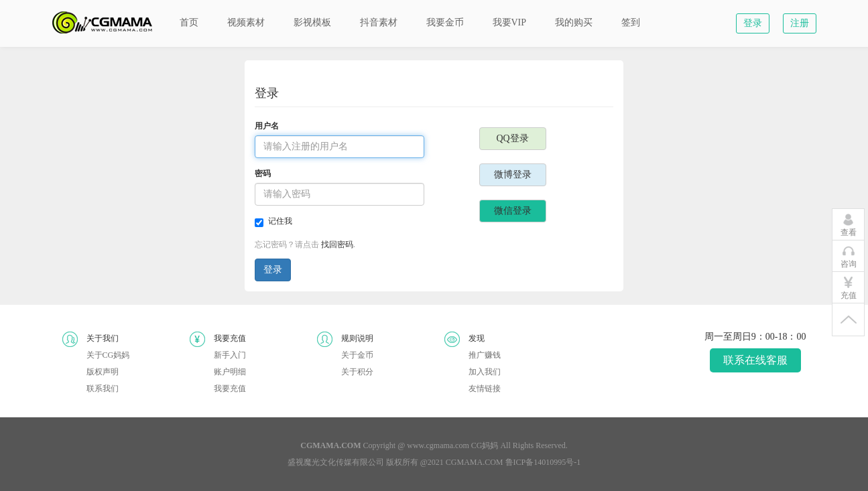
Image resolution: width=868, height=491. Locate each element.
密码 (263, 173)
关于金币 (357, 355)
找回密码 (337, 244)
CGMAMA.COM (475, 462)
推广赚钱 (485, 355)
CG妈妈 (485, 445)
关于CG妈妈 (108, 355)
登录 (753, 23)
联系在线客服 (755, 360)
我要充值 (230, 389)
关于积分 (357, 372)
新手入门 (230, 355)
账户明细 (230, 372)
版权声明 (103, 372)
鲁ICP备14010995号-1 (543, 462)
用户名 (267, 126)
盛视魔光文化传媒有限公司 (336, 462)
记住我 (273, 222)
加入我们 (485, 372)
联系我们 (103, 389)
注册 (800, 23)
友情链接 (485, 389)
